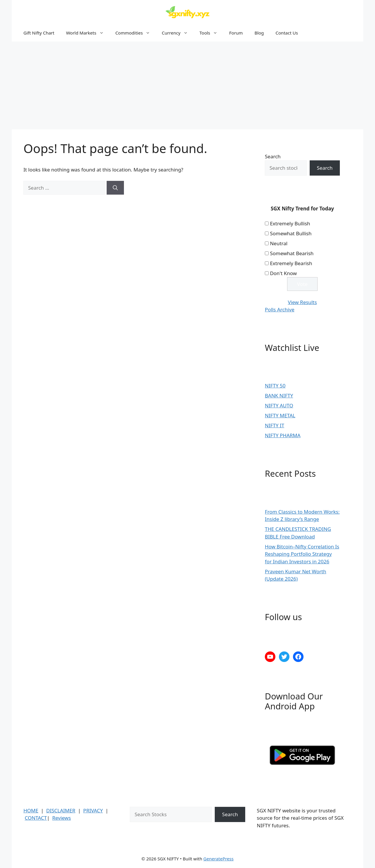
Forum (236, 33)
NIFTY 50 (275, 386)
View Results (302, 302)
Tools (212, 33)
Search (273, 156)
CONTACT (36, 818)
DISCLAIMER (61, 810)
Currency (178, 33)
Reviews (62, 818)
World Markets (88, 33)
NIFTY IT (275, 425)
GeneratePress (218, 859)
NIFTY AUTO (279, 405)
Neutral (279, 243)
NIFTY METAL (280, 415)
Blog (259, 33)
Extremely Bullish (290, 223)
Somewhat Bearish (292, 253)
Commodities (136, 33)
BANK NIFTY (279, 396)
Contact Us (287, 33)
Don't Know (283, 273)
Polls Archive (280, 309)
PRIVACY (93, 810)
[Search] (115, 188)
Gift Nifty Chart (39, 33)
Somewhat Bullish (291, 233)
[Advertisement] (187, 85)
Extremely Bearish (291, 263)
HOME (31, 810)
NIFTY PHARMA (283, 435)
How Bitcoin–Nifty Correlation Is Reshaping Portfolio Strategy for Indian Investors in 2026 (302, 554)
